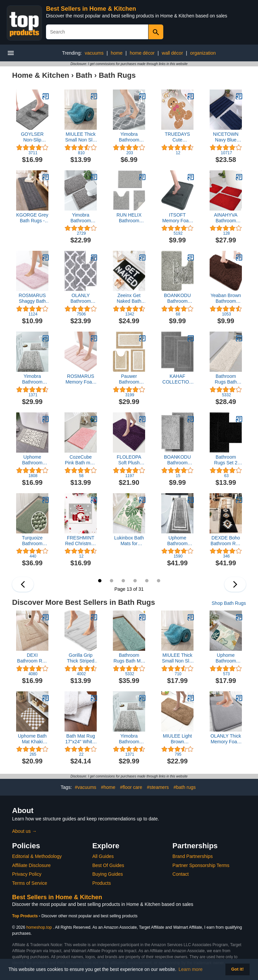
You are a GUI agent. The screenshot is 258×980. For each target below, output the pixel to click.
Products (102, 883)
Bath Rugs (117, 75)
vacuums (94, 53)
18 (159, 581)
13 (100, 581)
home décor (142, 53)
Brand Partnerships (192, 856)
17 (147, 581)
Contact (180, 874)
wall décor (173, 53)
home (117, 53)
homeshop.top (39, 927)
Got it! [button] (237, 969)
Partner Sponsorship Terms (201, 865)
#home (108, 787)
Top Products (26, 916)
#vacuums (86, 787)
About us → (24, 831)
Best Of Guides (108, 865)
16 (135, 581)
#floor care (131, 787)
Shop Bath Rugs (229, 603)
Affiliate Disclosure (31, 865)
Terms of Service (30, 883)
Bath (84, 75)
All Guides (103, 856)
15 (123, 581)
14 (112, 581)
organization (203, 53)
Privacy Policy (27, 874)
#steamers (158, 787)
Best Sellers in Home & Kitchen (91, 9)
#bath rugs (184, 787)
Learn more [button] (191, 969)
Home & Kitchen (41, 75)
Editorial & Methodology (37, 856)
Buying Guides (108, 874)
